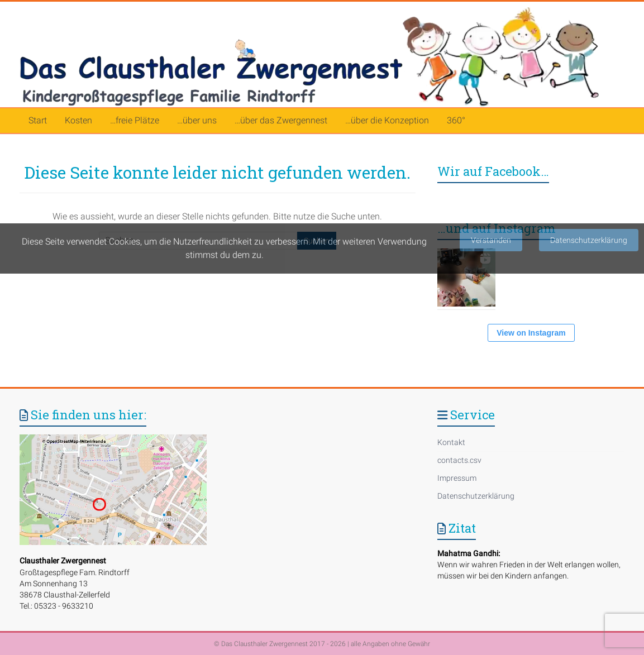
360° (456, 120)
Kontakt (451, 442)
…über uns (197, 120)
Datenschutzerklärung (476, 496)
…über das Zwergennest (281, 120)
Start (38, 120)
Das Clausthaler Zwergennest (264, 644)
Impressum (457, 478)
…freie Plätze (135, 120)
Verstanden (491, 240)
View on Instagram (531, 333)
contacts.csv (459, 460)
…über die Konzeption (387, 120)
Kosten (78, 120)
